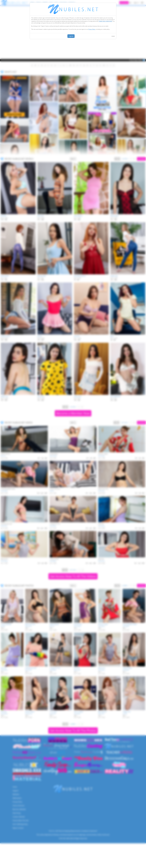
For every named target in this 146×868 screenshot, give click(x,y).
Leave (113, 36)
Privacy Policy (92, 29)
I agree (71, 36)
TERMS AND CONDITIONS (105, 21)
